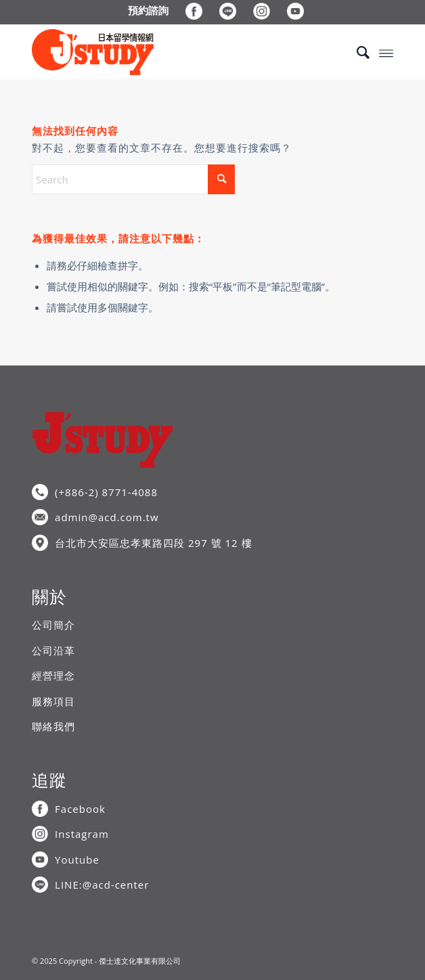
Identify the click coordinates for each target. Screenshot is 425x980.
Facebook (80, 809)
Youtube (77, 860)
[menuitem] (149, 10)
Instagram (82, 834)
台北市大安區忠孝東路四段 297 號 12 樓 (153, 543)
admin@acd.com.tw (107, 517)
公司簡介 (53, 625)
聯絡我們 (53, 726)
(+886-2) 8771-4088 (106, 492)
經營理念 (53, 675)
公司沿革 (53, 650)
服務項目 (53, 701)
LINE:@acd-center (102, 885)
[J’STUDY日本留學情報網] (176, 52)
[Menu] (386, 52)
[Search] (356, 52)
